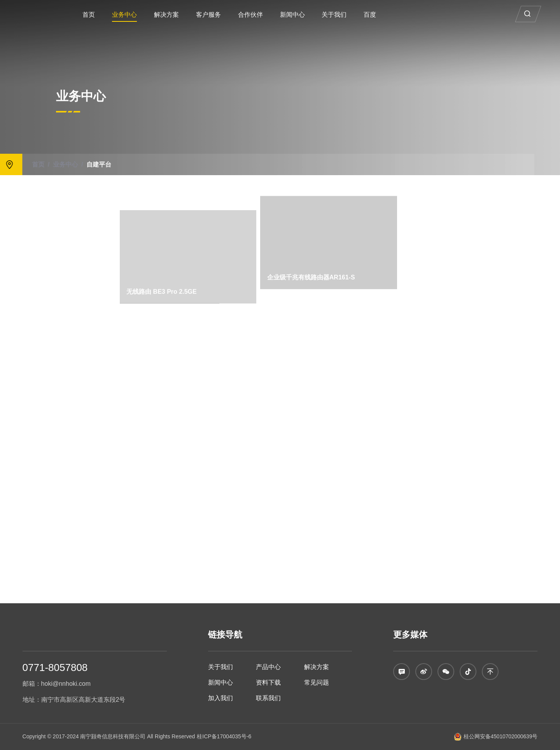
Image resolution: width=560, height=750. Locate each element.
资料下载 (268, 682)
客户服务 (229, 15)
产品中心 (268, 667)
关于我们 (355, 15)
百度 (391, 15)
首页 (110, 15)
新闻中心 (313, 15)
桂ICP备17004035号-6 (224, 736)
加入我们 (220, 698)
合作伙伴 (271, 15)
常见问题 (317, 682)
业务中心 (145, 15)
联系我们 (268, 698)
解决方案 (187, 15)
